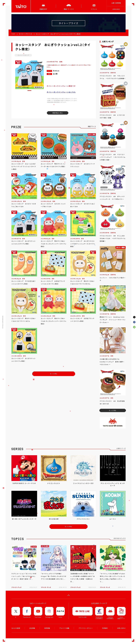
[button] (29, 91)
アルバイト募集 (64, 628)
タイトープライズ (25, 34)
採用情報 (47, 628)
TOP (13, 34)
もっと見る (54, 374)
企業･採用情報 (116, 3)
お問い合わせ (121, 628)
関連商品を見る (58, 113)
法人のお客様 (16, 628)
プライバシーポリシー (86, 628)
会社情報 (32, 628)
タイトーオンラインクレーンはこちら (61, 92)
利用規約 (105, 628)
